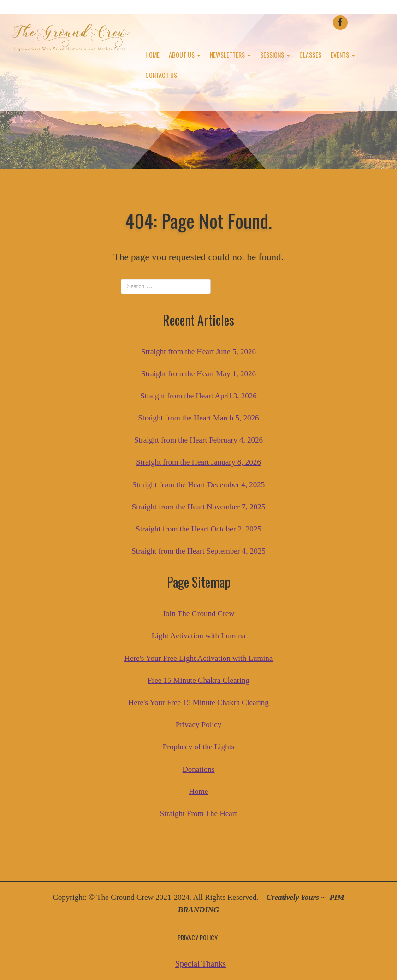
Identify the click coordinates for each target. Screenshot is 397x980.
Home (152, 55)
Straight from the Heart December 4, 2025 (199, 485)
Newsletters (230, 55)
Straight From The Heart (198, 814)
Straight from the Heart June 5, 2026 (198, 352)
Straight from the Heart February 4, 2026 (198, 440)
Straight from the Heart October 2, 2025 (198, 529)
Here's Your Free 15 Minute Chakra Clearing (198, 703)
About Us (185, 55)
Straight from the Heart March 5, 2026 (198, 418)
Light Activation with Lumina (199, 636)
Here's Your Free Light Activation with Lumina (199, 658)
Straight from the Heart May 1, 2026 (198, 374)
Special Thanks (201, 964)
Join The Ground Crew (199, 614)
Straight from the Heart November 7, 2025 (198, 507)
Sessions (275, 55)
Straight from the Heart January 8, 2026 (198, 462)
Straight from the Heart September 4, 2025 (198, 551)
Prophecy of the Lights (198, 747)
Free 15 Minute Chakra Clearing (198, 680)
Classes (310, 55)
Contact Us (161, 75)
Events (343, 55)
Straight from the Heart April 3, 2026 (198, 396)
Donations (199, 769)
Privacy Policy (199, 725)
